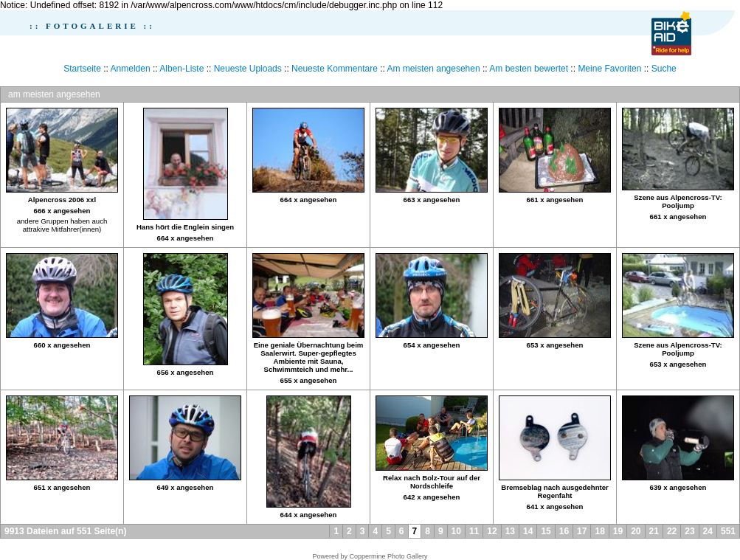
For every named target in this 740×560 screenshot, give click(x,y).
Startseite (82, 69)
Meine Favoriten (609, 69)
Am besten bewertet (529, 69)
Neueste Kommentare (335, 69)
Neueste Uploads (248, 69)
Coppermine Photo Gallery (388, 556)
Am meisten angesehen (434, 69)
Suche (664, 69)
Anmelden (131, 69)
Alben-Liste (181, 69)
